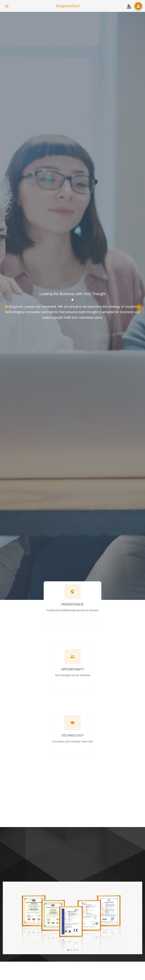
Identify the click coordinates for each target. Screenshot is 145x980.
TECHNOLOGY (72, 748)
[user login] (138, 6)
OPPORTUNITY (72, 669)
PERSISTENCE (72, 604)
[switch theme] (129, 6)
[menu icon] (7, 6)
